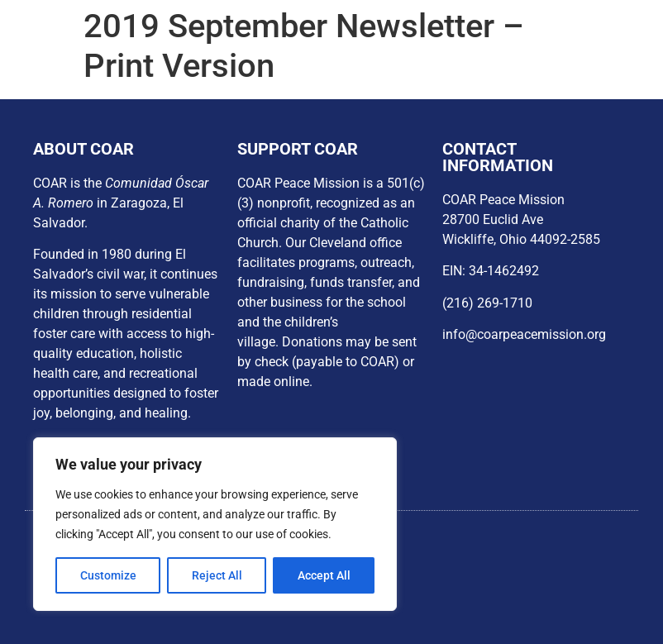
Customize (108, 575)
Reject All (217, 575)
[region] (215, 524)
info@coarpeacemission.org (524, 334)
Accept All (324, 575)
